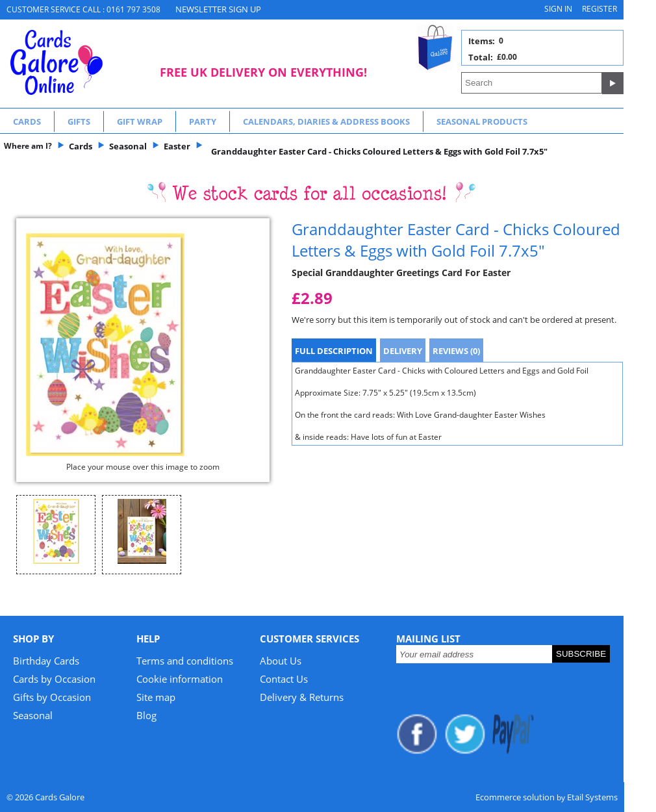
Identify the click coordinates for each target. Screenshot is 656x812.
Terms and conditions (185, 661)
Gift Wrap (140, 121)
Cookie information (180, 679)
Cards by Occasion (54, 679)
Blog (146, 715)
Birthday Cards (46, 661)
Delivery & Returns (302, 697)
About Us (281, 661)
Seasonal (33, 715)
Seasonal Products (482, 121)
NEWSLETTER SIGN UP (218, 9)
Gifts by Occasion (52, 697)
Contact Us (284, 679)
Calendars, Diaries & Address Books (326, 121)
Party (203, 121)
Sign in (558, 9)
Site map (156, 697)
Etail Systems (592, 797)
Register (599, 9)
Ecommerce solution (515, 797)
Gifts (79, 121)
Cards (27, 121)
